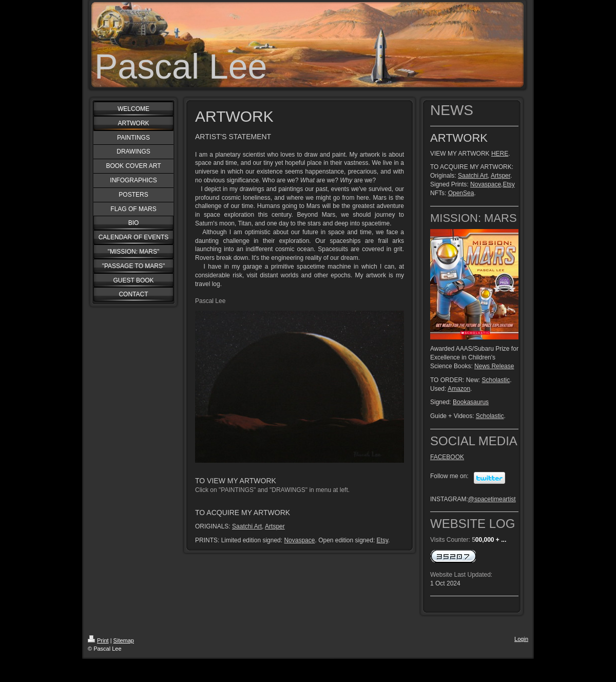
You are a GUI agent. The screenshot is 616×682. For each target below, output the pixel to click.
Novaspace (299, 540)
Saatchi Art (247, 526)
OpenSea (461, 193)
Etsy (382, 540)
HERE (500, 154)
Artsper (275, 526)
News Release (494, 366)
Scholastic (496, 380)
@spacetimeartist (492, 499)
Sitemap (124, 640)
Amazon (459, 389)
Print (98, 640)
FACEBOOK (447, 457)
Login (521, 639)
